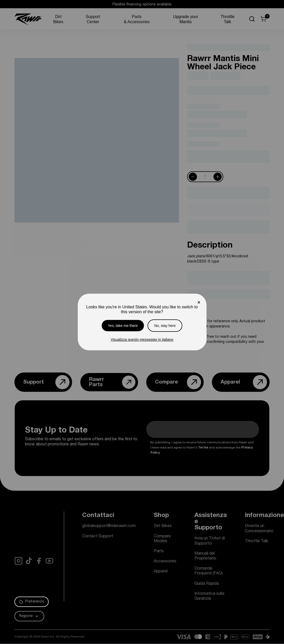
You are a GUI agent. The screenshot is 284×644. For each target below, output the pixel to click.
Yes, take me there (123, 326)
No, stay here (165, 326)
